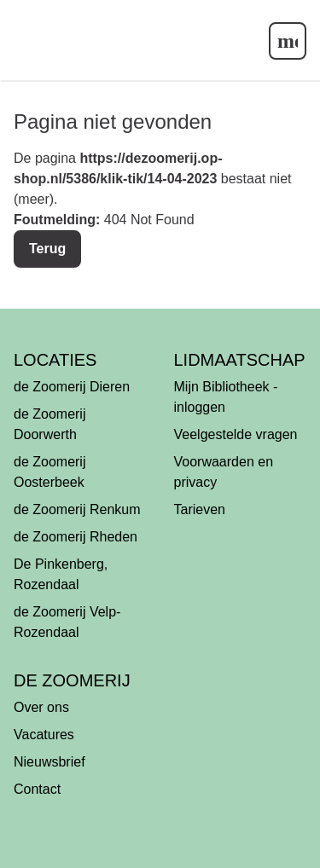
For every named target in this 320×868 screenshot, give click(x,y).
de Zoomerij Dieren (72, 387)
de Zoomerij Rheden (76, 537)
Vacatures (44, 735)
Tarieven (200, 509)
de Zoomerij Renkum (77, 509)
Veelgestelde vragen (236, 434)
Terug (47, 249)
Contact (37, 789)
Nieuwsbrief (49, 762)
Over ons (41, 707)
